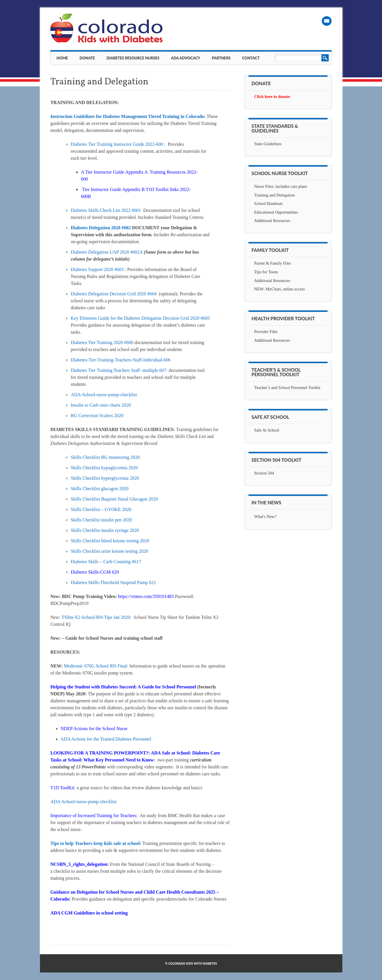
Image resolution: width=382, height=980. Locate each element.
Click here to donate (272, 97)
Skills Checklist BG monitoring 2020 (105, 457)
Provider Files (266, 332)
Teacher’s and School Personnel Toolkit (287, 388)
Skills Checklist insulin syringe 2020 (105, 530)
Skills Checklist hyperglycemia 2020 (105, 478)
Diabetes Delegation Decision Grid (104, 294)
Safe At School (267, 430)
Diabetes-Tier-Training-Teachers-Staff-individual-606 (121, 360)
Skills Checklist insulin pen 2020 (101, 520)
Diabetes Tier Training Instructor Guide (108, 144)
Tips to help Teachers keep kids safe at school (95, 843)
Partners (221, 58)
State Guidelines (268, 144)
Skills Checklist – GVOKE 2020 (101, 509)
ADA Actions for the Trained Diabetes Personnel (106, 739)
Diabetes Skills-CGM (91, 572)
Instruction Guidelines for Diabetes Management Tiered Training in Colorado (127, 116)
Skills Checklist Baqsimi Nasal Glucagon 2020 (114, 499)
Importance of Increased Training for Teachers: (95, 816)
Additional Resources (272, 221)
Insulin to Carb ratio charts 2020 (101, 405)
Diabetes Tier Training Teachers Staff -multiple (115, 370)
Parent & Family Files (273, 263)
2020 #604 (147, 294)
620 (115, 572)
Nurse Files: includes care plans (281, 186)
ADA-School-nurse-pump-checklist (104, 395)
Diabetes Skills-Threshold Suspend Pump (110, 582)
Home (62, 58)
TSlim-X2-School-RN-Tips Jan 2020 (96, 617)
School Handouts (269, 203)
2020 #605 (200, 318)
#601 (137, 210)
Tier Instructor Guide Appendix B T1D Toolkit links (130, 189)
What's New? (265, 517)
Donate (87, 58)
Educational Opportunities (276, 212)
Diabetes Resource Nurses (133, 58)
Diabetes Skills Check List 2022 (101, 210)
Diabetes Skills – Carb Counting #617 (106, 562)
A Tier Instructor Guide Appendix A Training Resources (134, 172)
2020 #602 (122, 228)
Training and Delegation (275, 195)
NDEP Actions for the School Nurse (94, 729)
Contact (251, 58)
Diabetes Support (87, 269)
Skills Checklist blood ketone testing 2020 (110, 541)
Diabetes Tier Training (92, 342)
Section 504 (264, 473)
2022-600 (155, 144)
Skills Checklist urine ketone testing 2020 (109, 551)
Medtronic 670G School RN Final (96, 666)
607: (163, 370)
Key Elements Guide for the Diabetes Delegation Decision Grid (130, 318)
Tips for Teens (266, 272)
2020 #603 (114, 269)
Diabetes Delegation (91, 228)
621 (152, 582)
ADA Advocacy (185, 58)
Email (327, 21)
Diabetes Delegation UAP (95, 252)
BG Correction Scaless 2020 (97, 416)
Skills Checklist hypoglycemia (100, 468)
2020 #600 (124, 342)
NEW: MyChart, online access (280, 289)
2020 (134, 468)
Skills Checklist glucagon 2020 (100, 489)
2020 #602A (132, 252)
